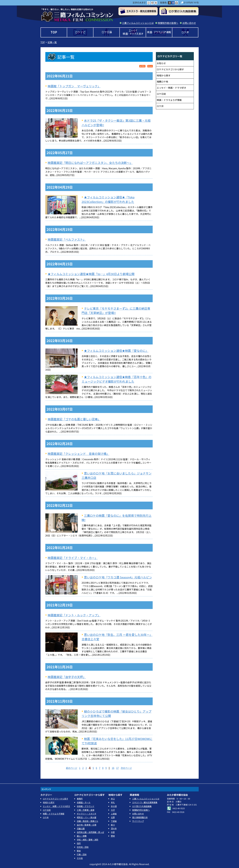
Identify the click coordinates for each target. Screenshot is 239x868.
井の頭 (114, 806)
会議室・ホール (84, 802)
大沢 (113, 810)
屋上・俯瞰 (82, 836)
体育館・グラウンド (86, 806)
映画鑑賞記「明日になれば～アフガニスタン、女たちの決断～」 (90, 163)
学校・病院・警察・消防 (87, 840)
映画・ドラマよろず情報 (159, 32)
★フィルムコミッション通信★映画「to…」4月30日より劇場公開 (91, 274)
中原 (113, 832)
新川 (113, 825)
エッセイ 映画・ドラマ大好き (133, 32)
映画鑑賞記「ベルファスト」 (67, 239)
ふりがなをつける (190, 3)
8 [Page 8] (103, 768)
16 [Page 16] (113, 768)
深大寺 (114, 828)
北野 (113, 817)
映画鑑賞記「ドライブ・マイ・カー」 (73, 558)
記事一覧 (52, 42)
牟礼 (113, 802)
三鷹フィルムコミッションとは (138, 23)
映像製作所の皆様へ (141, 810)
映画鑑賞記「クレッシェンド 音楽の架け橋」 (79, 454)
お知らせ (161, 63)
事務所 (80, 799)
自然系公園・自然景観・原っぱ (90, 832)
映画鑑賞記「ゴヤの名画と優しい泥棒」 (74, 419)
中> (152, 3)
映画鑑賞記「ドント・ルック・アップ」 (74, 615)
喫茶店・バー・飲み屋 (86, 817)
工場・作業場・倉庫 (86, 810)
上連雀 (114, 814)
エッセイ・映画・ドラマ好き (172, 88)
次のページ (126, 768)
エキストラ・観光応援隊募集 (145, 802)
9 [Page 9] (106, 768)
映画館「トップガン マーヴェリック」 (74, 86)
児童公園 (81, 828)
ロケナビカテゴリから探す (170, 69)
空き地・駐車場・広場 (86, 825)
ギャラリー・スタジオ (86, 814)
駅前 (79, 851)
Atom (150, 66)
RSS (142, 66)
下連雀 (114, 821)
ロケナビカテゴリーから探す (56, 799)
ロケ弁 (185, 32)
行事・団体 (82, 854)
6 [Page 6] (97, 768)
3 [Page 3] (86, 768)
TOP (54, 32)
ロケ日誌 (106, 32)
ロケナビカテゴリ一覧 (170, 56)
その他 (80, 858)
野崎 (113, 836)
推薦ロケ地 (163, 82)
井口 (113, 799)
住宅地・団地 (83, 847)
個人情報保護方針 (140, 817)
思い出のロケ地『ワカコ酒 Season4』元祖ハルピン (118, 577)
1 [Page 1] (80, 768)
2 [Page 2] (83, 768)
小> (149, 3)
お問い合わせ (189, 23)
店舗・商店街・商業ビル (87, 821)
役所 (79, 843)
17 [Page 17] (117, 768)
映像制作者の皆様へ (168, 23)
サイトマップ (138, 821)
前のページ (72, 768)
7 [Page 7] (100, 768)
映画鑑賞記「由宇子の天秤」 (67, 677)
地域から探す (164, 75)
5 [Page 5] (93, 768)
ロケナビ (80, 32)
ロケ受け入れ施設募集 (142, 806)
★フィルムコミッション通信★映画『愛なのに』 (116, 351)
